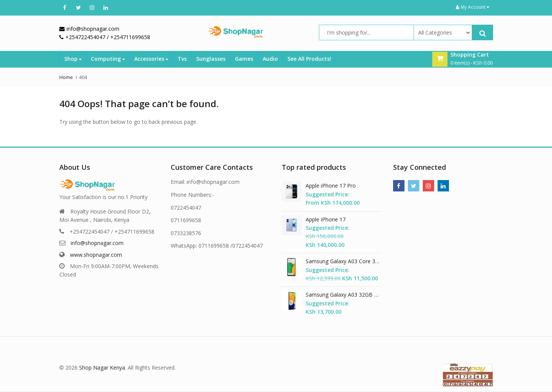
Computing (108, 59)
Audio (270, 59)
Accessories (151, 59)
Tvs (182, 59)
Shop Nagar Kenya (102, 367)
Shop (73, 59)
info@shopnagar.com (97, 243)
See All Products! (309, 59)
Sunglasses (211, 59)
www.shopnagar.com (96, 255)
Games (244, 59)
